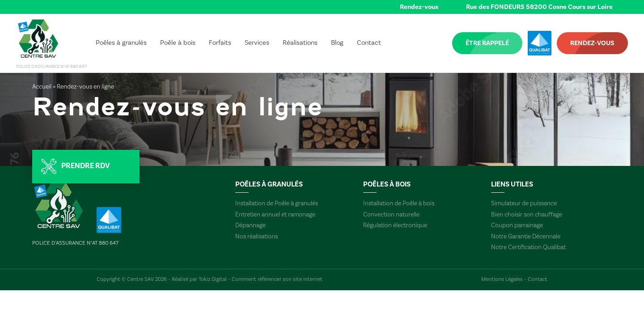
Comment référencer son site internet (277, 279)
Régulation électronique (395, 225)
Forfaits (220, 43)
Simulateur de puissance (524, 203)
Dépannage (250, 225)
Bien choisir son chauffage (527, 215)
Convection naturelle (391, 215)
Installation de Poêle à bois (399, 203)
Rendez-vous (419, 7)
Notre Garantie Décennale (526, 237)
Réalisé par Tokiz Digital (199, 279)
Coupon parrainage (517, 225)
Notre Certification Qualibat (528, 247)
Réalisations (300, 43)
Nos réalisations (256, 237)
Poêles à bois (387, 184)
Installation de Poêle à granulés (277, 203)
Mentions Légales (502, 279)
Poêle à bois (178, 43)
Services (257, 43)
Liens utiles (512, 184)
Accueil (42, 87)
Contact (369, 43)
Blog (337, 43)
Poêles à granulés (121, 43)
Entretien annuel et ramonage (275, 215)
